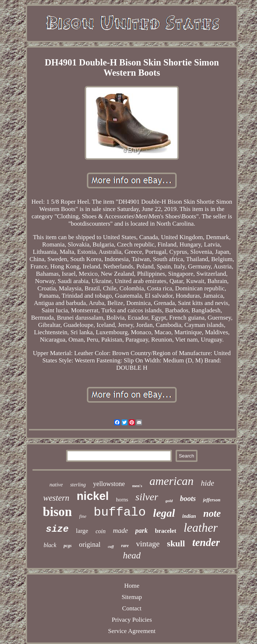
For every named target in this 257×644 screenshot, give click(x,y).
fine (83, 516)
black (50, 545)
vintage (148, 544)
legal (164, 513)
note (212, 513)
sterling (78, 485)
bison (57, 512)
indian (189, 516)
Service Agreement (132, 631)
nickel (93, 496)
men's (137, 486)
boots (188, 498)
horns (122, 500)
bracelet (166, 531)
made (120, 530)
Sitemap (132, 597)
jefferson (212, 500)
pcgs (68, 546)
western (56, 498)
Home (132, 586)
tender (206, 542)
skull (176, 543)
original (90, 544)
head (132, 555)
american (171, 481)
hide (207, 483)
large (82, 531)
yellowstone (109, 484)
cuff (111, 547)
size (57, 529)
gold (169, 501)
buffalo (120, 512)
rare (125, 546)
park (141, 531)
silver (147, 497)
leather (201, 528)
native (56, 485)
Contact (132, 608)
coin (101, 531)
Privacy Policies (132, 620)
